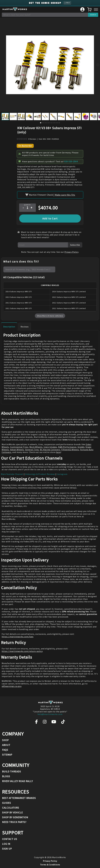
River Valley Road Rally (17, 781)
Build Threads (12, 771)
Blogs (6, 776)
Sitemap (7, 755)
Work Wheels (36, 447)
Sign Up (7, 849)
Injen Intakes (50, 447)
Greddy (81, 447)
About (6, 745)
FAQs (5, 750)
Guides (7, 803)
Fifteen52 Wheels (70, 450)
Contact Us (10, 839)
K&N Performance (67, 447)
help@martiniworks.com (50, 714)
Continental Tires (19, 447)
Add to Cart (50, 219)
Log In (6, 844)
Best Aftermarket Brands (19, 798)
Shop (5, 740)
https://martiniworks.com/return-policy (22, 651)
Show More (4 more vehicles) (50, 316)
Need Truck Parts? (14, 822)
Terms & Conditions (50, 865)
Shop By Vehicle (12, 812)
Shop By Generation (15, 817)
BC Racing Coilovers (50, 450)
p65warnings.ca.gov (12, 686)
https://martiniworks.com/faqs (18, 637)
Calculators (11, 808)
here (58, 452)
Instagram (62, 474)
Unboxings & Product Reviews (40, 474)
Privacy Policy (71, 252)
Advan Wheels (17, 450)
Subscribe (75, 245)
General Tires (32, 450)
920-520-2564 (71, 161)
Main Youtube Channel (12, 474)
